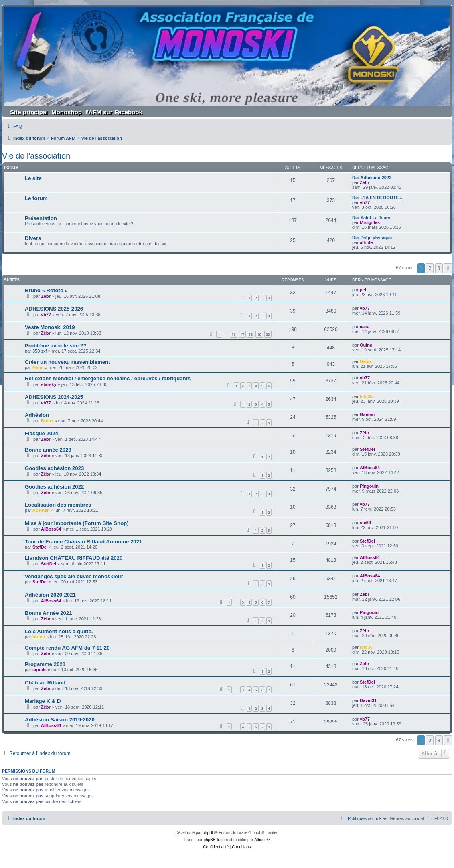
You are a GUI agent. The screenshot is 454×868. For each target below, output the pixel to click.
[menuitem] (14, 126)
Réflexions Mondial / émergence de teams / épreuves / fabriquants (108, 378)
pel (363, 290)
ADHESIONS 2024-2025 (54, 397)
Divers (33, 238)
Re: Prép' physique (372, 238)
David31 (368, 700)
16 (233, 334)
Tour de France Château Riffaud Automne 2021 (83, 542)
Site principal (29, 112)
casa (365, 327)
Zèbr (365, 182)
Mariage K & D (43, 701)
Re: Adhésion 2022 (372, 178)
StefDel (367, 449)
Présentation (41, 218)
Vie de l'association (36, 156)
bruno (39, 637)
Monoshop (67, 112)
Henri (38, 367)
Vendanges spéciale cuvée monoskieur (74, 576)
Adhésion (37, 415)
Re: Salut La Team (371, 218)
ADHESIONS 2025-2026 (54, 309)
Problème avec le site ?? (56, 346)
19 (259, 334)
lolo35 (366, 396)
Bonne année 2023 (48, 450)
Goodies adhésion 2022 (54, 487)
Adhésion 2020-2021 (50, 595)
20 (268, 334)
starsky (49, 384)
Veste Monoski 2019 (50, 327)
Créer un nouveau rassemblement (68, 362)
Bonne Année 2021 (49, 613)
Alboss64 (262, 840)
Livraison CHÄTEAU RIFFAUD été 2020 (74, 558)
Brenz (47, 421)
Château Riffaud (45, 683)
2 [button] (430, 268)
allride (366, 242)
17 (242, 334)
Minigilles (370, 222)
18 (251, 334)
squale (40, 670)
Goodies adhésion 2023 (54, 468)
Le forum (36, 198)
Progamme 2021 (45, 664)
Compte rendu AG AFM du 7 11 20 (67, 648)
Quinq (366, 345)
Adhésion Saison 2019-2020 (60, 720)
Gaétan (367, 414)
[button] (448, 268)
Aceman (41, 510)
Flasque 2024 (42, 433)
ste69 (365, 523)
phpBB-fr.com (216, 840)
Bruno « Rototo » (46, 290)
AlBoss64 (370, 468)
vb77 (365, 202)
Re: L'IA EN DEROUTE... (377, 198)
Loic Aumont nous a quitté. (59, 631)
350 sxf (40, 351)
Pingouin (369, 486)
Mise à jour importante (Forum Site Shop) (77, 523)
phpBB (209, 833)
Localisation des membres (58, 505)
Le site (33, 178)
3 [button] (439, 268)
